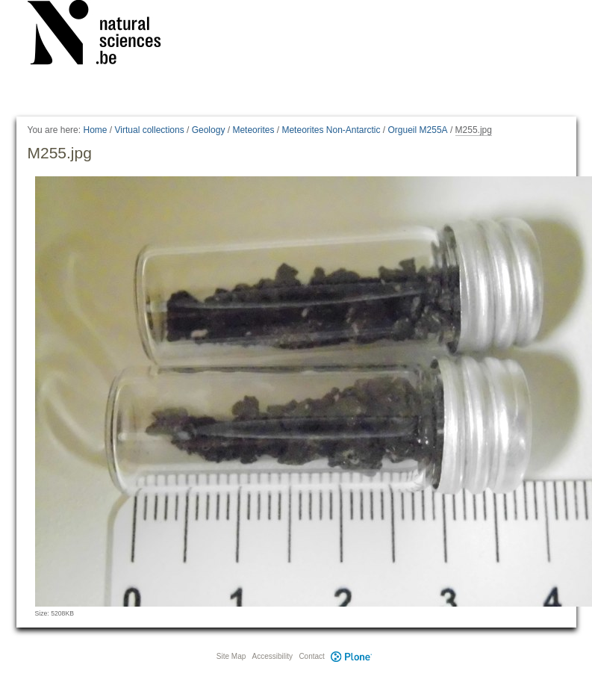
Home (95, 130)
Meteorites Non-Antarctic (331, 130)
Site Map (231, 656)
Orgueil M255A (418, 130)
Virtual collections (150, 130)
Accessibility (272, 656)
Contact (311, 656)
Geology (209, 130)
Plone (352, 656)
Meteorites (253, 130)
